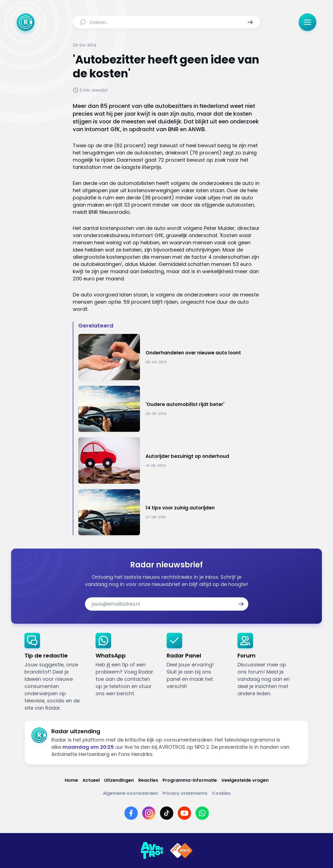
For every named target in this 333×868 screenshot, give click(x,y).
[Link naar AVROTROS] (152, 851)
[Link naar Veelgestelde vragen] (245, 780)
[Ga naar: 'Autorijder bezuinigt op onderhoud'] (169, 460)
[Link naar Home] (71, 780)
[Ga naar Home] (26, 22)
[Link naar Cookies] (221, 793)
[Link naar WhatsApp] (202, 813)
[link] (56, 672)
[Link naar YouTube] (184, 813)
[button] (250, 22)
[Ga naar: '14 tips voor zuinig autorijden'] (169, 512)
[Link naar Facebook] (131, 813)
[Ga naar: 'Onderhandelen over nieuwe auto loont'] (169, 357)
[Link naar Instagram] (149, 813)
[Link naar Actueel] (91, 780)
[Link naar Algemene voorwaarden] (130, 793)
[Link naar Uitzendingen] (119, 780)
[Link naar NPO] (181, 851)
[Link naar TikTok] (167, 813)
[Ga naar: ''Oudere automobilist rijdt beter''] (169, 409)
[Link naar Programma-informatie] (190, 780)
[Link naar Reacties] (148, 780)
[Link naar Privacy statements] (185, 793)
